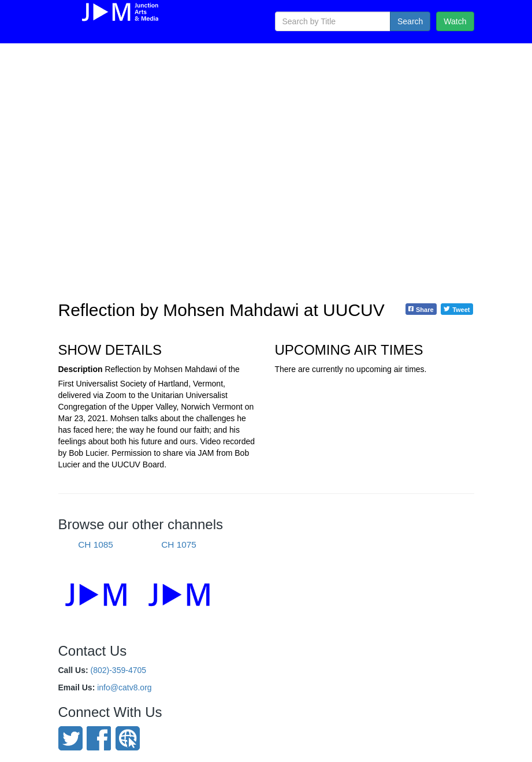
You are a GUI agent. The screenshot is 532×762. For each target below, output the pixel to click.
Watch (455, 21)
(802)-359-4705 (119, 670)
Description (81, 369)
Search (410, 21)
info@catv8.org (124, 687)
